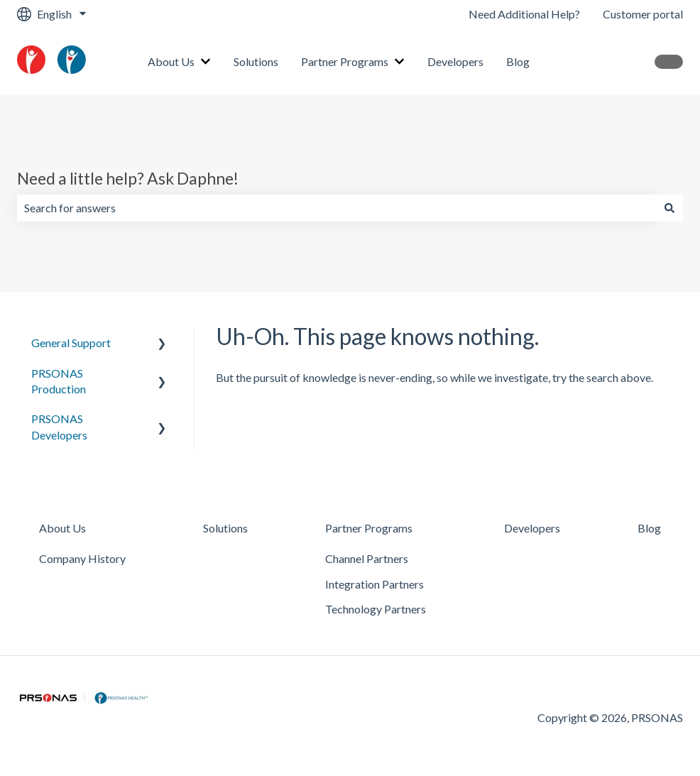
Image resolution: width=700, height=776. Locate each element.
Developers (455, 61)
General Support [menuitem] (71, 343)
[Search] (669, 208)
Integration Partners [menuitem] (374, 584)
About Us (171, 61)
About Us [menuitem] (62, 528)
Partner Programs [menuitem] (369, 528)
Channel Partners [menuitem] (367, 558)
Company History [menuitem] (82, 558)
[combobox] (337, 208)
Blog (518, 61)
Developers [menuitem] (532, 528)
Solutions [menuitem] (225, 528)
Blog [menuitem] (649, 528)
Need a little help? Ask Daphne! (128, 178)
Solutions (256, 61)
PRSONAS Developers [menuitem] (59, 426)
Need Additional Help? (524, 14)
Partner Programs (345, 61)
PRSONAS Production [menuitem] (59, 381)
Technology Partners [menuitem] (376, 609)
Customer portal (643, 14)
